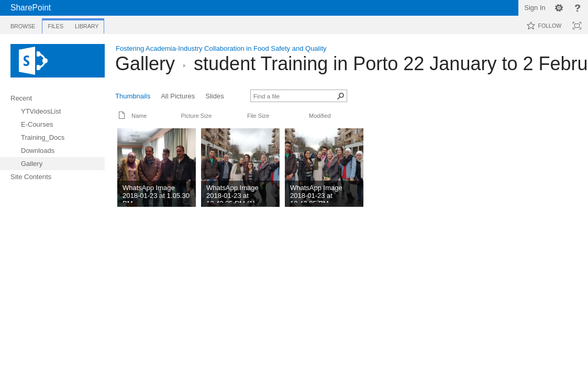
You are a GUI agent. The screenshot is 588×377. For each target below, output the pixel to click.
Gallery (145, 64)
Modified (320, 116)
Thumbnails (133, 96)
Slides (214, 96)
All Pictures (178, 96)
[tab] (23, 24)
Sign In (535, 8)
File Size (258, 116)
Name (139, 116)
